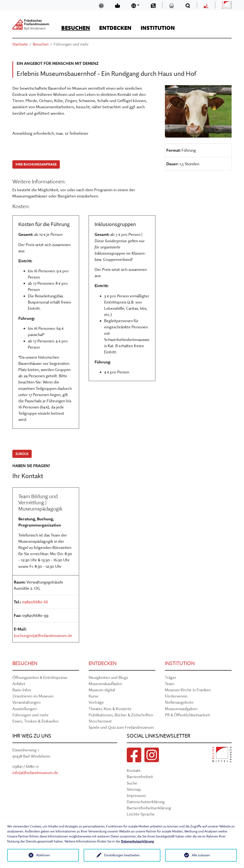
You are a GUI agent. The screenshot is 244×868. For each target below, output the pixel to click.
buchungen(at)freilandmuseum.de (43, 635)
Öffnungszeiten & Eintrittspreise (40, 677)
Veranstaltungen (26, 702)
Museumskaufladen (105, 684)
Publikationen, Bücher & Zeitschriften (121, 715)
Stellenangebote (179, 702)
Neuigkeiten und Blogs (108, 677)
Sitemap (134, 789)
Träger (170, 677)
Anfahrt (19, 684)
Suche (132, 783)
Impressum (136, 795)
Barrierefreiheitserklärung (149, 808)
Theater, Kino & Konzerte (110, 709)
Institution (180, 663)
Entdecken (103, 663)
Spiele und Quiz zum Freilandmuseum (121, 727)
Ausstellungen (25, 709)
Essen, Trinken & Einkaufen (35, 721)
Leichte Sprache (141, 814)
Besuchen (25, 663)
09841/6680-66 (35, 602)
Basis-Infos (22, 690)
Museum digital (102, 690)
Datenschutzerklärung (146, 802)
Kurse (94, 696)
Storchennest (100, 721)
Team (170, 684)
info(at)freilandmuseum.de (35, 772)
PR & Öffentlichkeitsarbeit (187, 715)
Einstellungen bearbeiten (122, 855)
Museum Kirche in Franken (188, 690)
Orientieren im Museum (33, 696)
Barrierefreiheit (140, 777)
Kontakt (134, 770)
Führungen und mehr (30, 715)
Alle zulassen (201, 855)
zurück (22, 454)
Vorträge (96, 702)
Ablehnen (43, 855)
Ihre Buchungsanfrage (36, 164)
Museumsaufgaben (181, 709)
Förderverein (176, 696)
